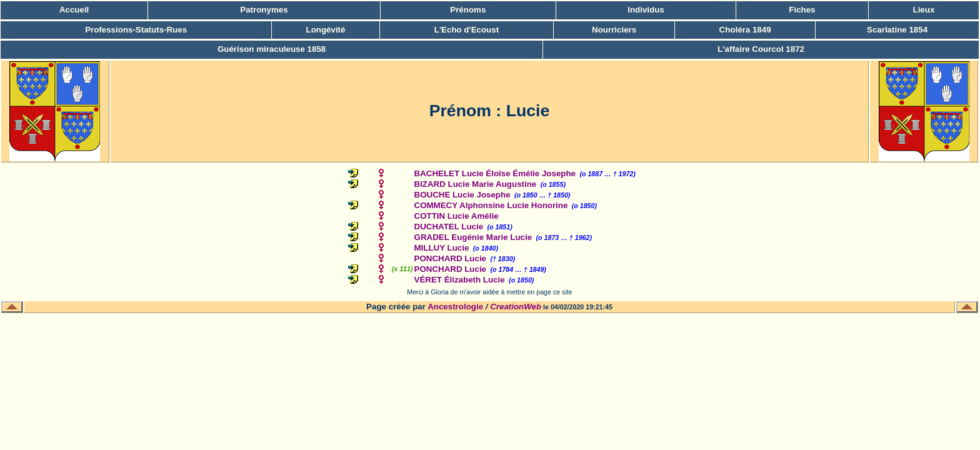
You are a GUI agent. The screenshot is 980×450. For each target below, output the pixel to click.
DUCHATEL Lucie (449, 227)
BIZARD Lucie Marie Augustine (476, 184)
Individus (646, 10)
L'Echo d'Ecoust (467, 30)
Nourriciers (614, 30)
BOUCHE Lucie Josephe (462, 195)
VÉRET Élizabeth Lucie (460, 280)
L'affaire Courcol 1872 (761, 49)
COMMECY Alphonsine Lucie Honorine (491, 205)
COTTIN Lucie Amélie (457, 216)
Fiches (802, 10)
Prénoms (468, 10)
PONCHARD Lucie (451, 258)
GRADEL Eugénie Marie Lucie (473, 237)
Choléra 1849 (745, 30)
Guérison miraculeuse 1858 (272, 49)
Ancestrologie (455, 307)
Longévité (326, 30)
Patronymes (264, 10)
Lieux (924, 10)
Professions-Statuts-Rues (136, 30)
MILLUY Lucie (442, 248)
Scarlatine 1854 (897, 30)
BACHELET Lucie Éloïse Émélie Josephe (495, 173)
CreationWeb (516, 307)
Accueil (74, 10)
